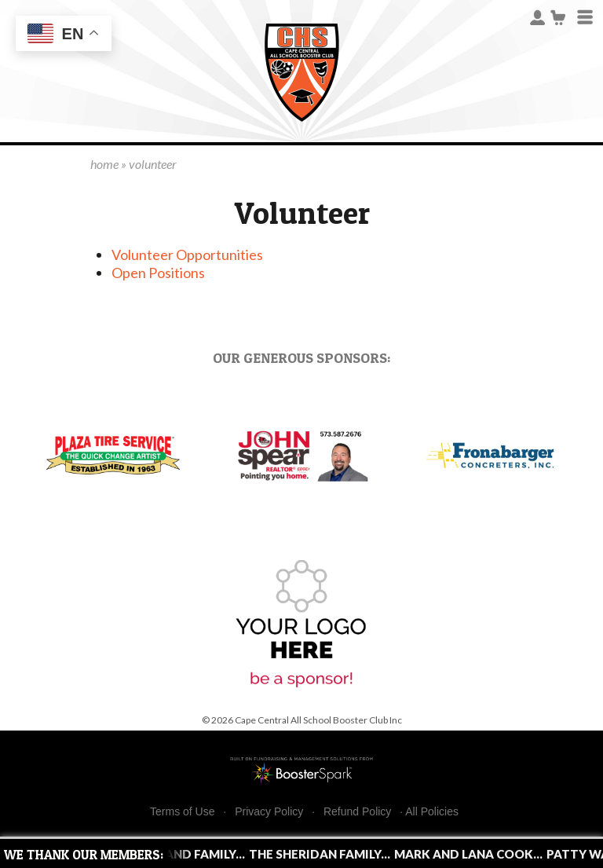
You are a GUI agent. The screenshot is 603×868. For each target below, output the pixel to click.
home (104, 164)
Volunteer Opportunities (187, 255)
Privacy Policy (269, 812)
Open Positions (158, 273)
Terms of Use (182, 812)
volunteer (153, 164)
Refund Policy (357, 812)
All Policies (432, 811)
